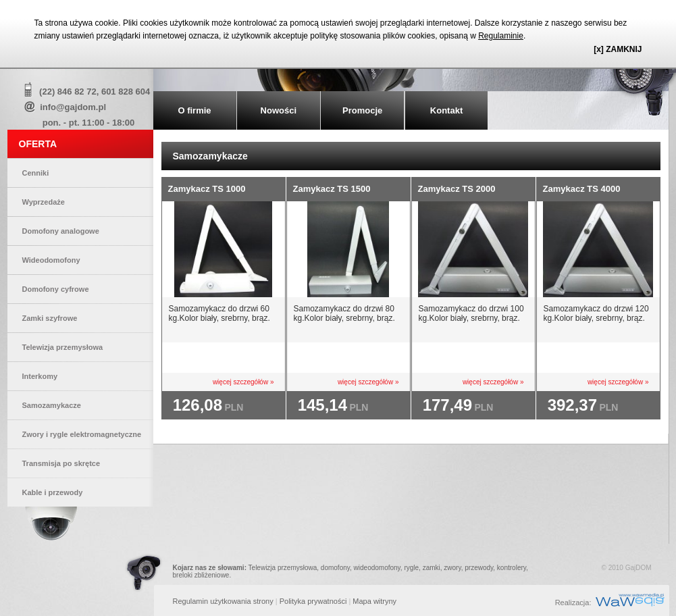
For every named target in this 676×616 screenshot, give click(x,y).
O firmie (194, 110)
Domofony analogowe (61, 231)
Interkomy (40, 376)
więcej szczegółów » (243, 382)
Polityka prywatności (313, 601)
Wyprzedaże (44, 202)
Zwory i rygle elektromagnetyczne (82, 434)
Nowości (279, 110)
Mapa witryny (374, 601)
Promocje (362, 110)
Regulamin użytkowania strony (223, 601)
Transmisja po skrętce (61, 463)
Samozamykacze (52, 405)
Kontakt (446, 110)
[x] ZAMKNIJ (618, 49)
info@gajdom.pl (73, 107)
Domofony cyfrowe (56, 289)
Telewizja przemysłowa (63, 347)
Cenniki (36, 173)
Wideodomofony (51, 260)
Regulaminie (501, 36)
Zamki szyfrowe (50, 318)
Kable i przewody (53, 492)
